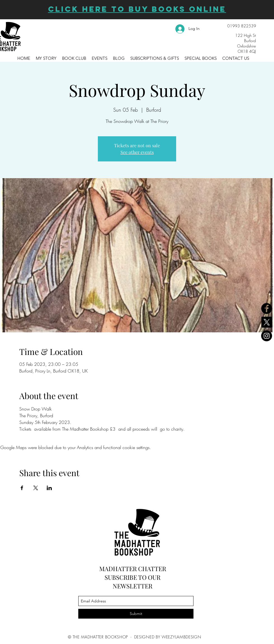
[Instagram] (267, 336)
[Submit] (136, 614)
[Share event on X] (36, 488)
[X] (267, 322)
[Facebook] (267, 308)
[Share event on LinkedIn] (49, 488)
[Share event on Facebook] (22, 488)
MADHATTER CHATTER (133, 569)
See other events (137, 152)
